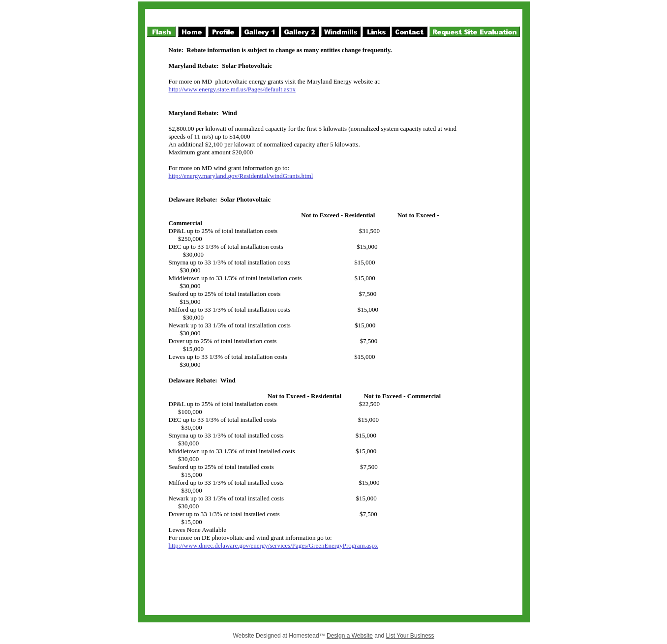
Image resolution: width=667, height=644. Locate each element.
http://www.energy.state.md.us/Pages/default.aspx (232, 89)
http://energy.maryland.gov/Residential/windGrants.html (241, 176)
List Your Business (410, 636)
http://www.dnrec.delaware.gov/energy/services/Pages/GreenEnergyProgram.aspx (273, 545)
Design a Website (350, 636)
